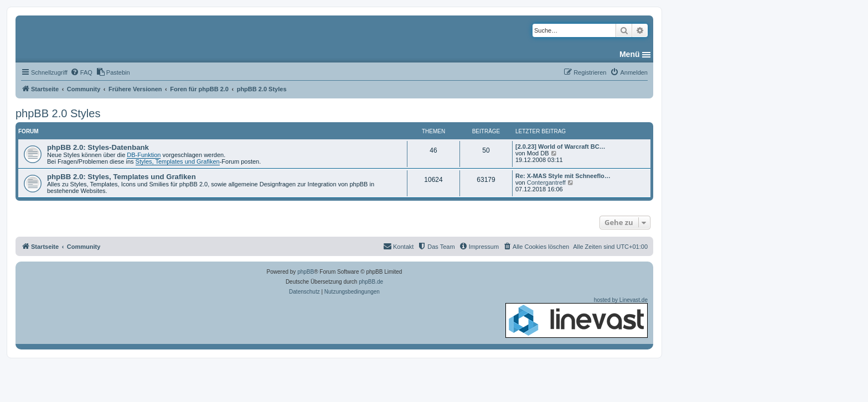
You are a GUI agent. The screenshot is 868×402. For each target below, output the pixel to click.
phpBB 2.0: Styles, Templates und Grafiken (122, 177)
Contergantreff (546, 182)
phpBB (306, 272)
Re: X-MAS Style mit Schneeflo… (563, 176)
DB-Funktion (144, 155)
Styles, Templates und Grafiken (178, 161)
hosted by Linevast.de (577, 317)
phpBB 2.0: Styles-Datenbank (98, 147)
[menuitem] (81, 72)
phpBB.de (371, 282)
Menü (630, 54)
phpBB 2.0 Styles (58, 113)
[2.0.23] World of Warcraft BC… (560, 147)
